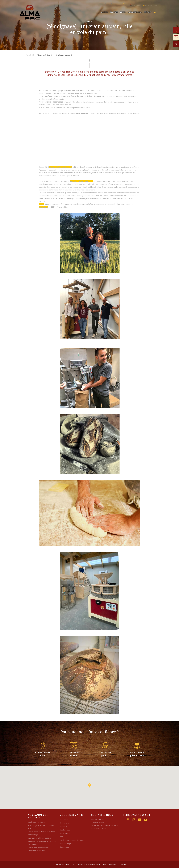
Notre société (65, 833)
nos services (119, 90)
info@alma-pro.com (99, 828)
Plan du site (124, 864)
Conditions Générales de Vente (72, 840)
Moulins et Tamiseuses (37, 822)
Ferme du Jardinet (76, 90)
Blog (61, 837)
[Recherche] (113, 4)
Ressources (64, 847)
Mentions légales (66, 843)
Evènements (65, 820)
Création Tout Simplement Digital (89, 864)
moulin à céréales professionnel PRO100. (55, 105)
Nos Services (65, 830)
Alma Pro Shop (136, 5)
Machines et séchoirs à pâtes (39, 838)
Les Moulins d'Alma (150, 5)
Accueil (105, 12)
